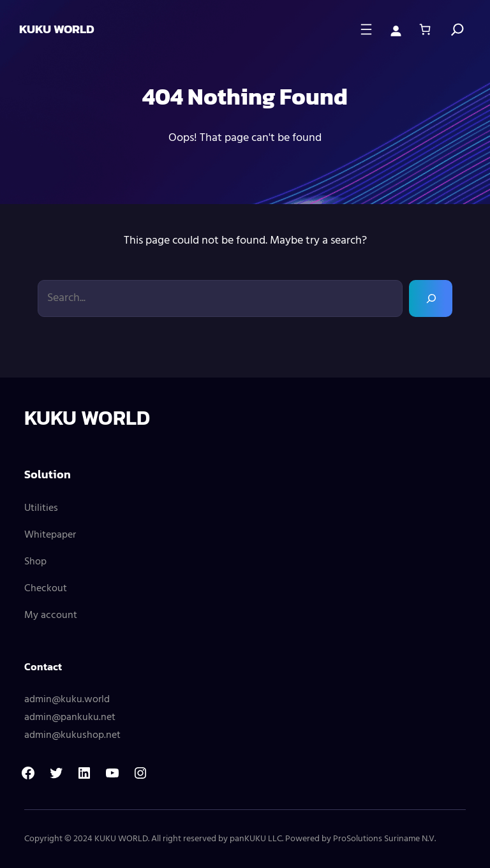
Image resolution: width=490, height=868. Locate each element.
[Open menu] (366, 29)
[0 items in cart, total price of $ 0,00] (425, 30)
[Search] (457, 29)
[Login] (396, 29)
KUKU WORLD (57, 29)
